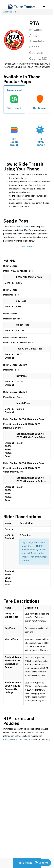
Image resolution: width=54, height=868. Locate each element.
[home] (21, 7)
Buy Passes (27, 863)
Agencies (8, 12)
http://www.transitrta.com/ (16, 740)
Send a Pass (23, 227)
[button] (44, 7)
